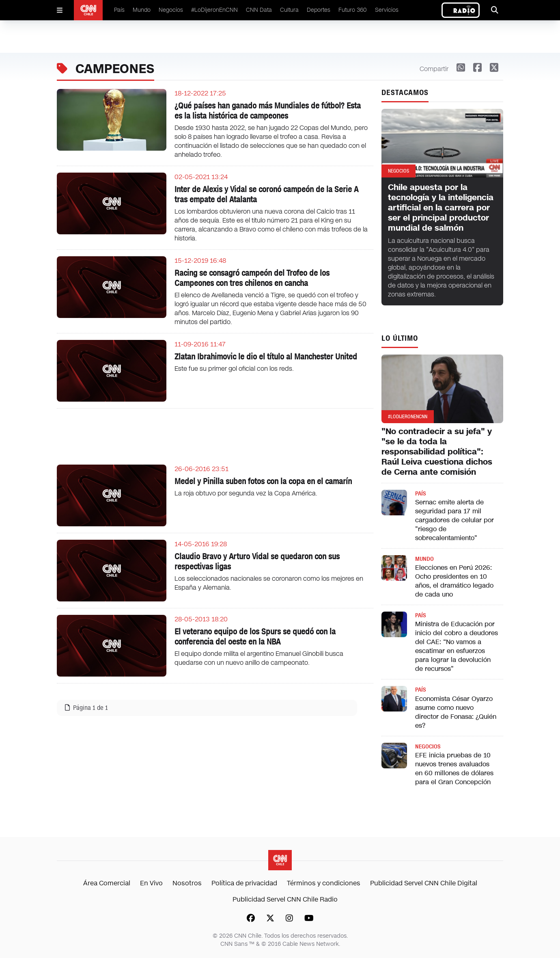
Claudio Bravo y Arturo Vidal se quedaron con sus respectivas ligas (257, 561)
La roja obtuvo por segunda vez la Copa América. (246, 493)
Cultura (289, 10)
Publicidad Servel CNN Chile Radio (285, 899)
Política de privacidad (244, 883)
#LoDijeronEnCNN (214, 10)
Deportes (319, 10)
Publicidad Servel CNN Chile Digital (424, 883)
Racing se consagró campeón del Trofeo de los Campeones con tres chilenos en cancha (252, 278)
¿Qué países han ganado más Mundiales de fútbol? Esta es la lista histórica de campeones (268, 111)
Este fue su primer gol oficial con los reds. (234, 369)
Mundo (142, 10)
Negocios (171, 10)
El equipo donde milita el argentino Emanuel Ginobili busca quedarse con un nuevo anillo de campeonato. (259, 658)
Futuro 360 (353, 10)
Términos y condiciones (324, 883)
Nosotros (187, 883)
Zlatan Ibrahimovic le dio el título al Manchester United (266, 357)
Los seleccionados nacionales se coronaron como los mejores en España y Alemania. (269, 583)
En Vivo (151, 883)
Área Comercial (107, 883)
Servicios (387, 10)
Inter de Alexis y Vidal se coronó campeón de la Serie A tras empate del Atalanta (266, 194)
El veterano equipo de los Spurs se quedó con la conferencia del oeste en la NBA (255, 637)
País (119, 10)
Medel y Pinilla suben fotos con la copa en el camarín (263, 481)
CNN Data (259, 10)
